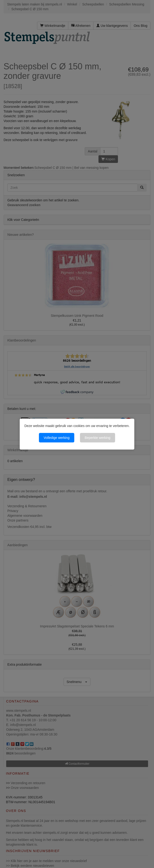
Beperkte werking (98, 438)
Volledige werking (57, 438)
